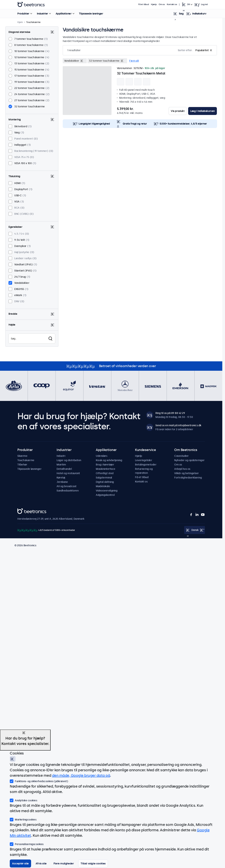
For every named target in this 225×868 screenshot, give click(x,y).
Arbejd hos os (182, 469)
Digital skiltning (105, 482)
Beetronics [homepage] (31, 5)
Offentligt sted (105, 473)
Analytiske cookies (23, 800)
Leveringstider (143, 460)
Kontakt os (172, 4)
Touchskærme (26, 460)
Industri (61, 456)
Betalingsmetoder (146, 465)
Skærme (22, 456)
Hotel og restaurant (68, 473)
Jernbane (62, 482)
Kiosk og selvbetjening (109, 460)
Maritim (61, 465)
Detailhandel (64, 469)
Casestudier (181, 456)
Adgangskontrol (105, 495)
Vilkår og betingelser (187, 473)
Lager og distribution (69, 460)
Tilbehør (22, 465)
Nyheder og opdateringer (189, 460)
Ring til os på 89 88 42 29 (170, 413)
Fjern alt (134, 61)
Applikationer (63, 14)
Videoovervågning (107, 491)
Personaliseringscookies (27, 844)
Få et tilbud (143, 4)
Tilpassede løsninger (91, 14)
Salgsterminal (104, 478)
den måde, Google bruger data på (81, 775)
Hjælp (154, 4)
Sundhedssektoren (67, 491)
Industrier (42, 14)
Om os (162, 4)
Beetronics (24, 510)
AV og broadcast (67, 486)
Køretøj (61, 478)
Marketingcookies (23, 819)
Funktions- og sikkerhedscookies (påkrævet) (39, 781)
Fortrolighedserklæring (188, 478)
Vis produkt (178, 111)
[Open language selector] (187, 5)
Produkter (23, 14)
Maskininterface (106, 469)
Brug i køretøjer (105, 465)
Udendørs (101, 456)
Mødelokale (103, 486)
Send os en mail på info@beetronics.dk (178, 425)
